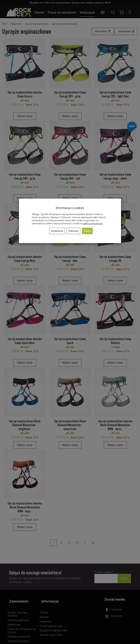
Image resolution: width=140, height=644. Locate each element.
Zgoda (87, 231)
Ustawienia (57, 231)
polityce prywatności (93, 223)
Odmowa (73, 231)
